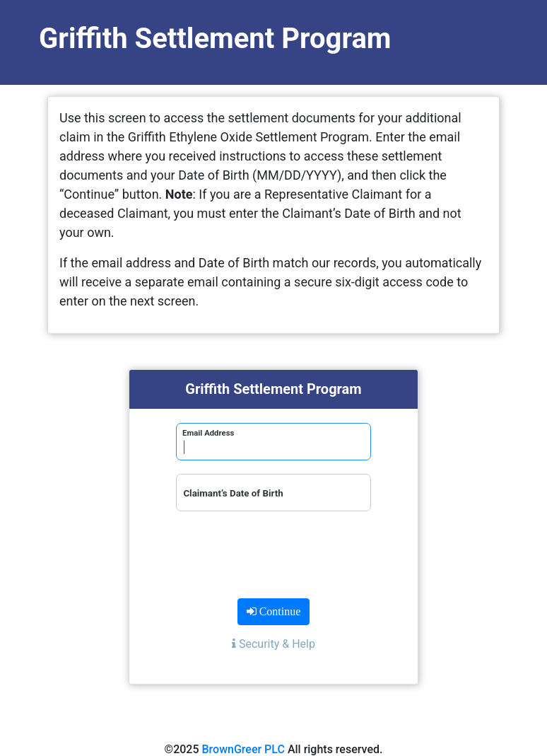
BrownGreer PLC (243, 749)
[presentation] (273, 552)
